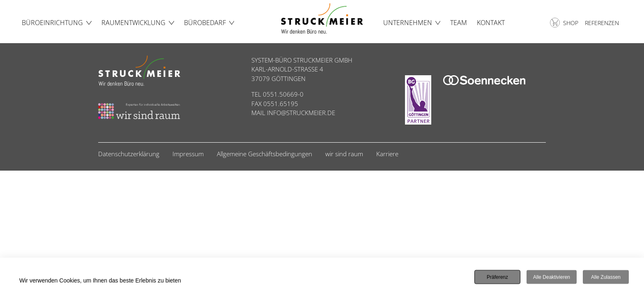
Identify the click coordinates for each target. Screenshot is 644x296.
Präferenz (497, 277)
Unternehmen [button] (408, 23)
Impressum (188, 154)
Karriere (387, 154)
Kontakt (491, 23)
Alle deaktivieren (552, 277)
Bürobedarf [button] (205, 23)
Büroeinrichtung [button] (52, 23)
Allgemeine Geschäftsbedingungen (264, 154)
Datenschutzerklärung (129, 154)
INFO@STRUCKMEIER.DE (301, 113)
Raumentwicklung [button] (133, 23)
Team (459, 23)
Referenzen (602, 23)
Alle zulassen (606, 277)
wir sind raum (344, 154)
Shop (564, 23)
